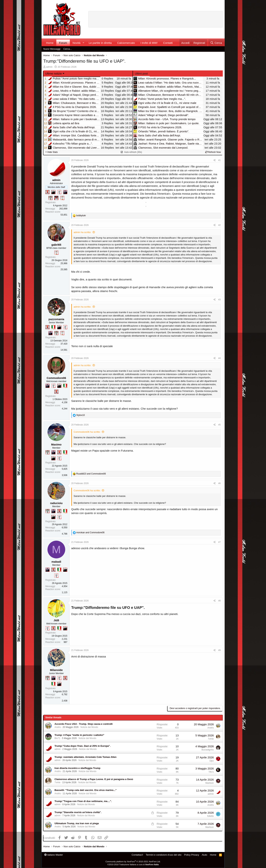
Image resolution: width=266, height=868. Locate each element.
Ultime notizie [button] (54, 73)
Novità (77, 43)
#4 (219, 358)
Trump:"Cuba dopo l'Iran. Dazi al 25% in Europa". (83, 746)
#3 (219, 300)
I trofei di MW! (149, 43)
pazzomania (56, 319)
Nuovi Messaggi (52, 49)
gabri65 (56, 245)
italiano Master (54, 855)
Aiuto (204, 855)
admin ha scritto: (82, 232)
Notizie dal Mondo (89, 727)
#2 (219, 225)
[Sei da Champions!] (59, 192)
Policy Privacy (192, 855)
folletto (210, 816)
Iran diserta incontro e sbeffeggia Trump (77, 768)
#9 (219, 650)
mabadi (56, 562)
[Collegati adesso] (56, 616)
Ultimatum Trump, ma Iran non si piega (77, 823)
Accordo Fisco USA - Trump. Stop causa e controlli (83, 724)
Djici (212, 761)
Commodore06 (56, 378)
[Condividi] (215, 160)
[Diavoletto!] (47, 192)
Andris (58, 727)
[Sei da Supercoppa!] (50, 198)
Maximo (56, 444)
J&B (56, 620)
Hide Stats (52, 152)
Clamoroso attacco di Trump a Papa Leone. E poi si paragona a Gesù (94, 779)
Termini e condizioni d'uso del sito (164, 855)
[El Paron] (53, 192)
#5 (219, 425)
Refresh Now (213, 152)
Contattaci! (137, 855)
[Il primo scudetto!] (53, 327)
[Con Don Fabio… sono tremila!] (65, 192)
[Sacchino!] (56, 198)
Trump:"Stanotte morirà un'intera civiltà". (78, 812)
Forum (63, 43)
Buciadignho (208, 750)
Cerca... (68, 49)
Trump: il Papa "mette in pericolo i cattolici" (79, 735)
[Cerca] (216, 43)
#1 (219, 160)
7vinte (211, 739)
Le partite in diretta (100, 43)
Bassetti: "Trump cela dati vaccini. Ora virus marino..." (86, 790)
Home (50, 43)
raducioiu (56, 503)
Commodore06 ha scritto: (87, 432)
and (91, 474)
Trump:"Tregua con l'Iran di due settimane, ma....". (83, 801)
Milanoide (56, 670)
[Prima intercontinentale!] (62, 198)
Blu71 (57, 738)
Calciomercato (126, 43)
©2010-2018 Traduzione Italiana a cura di (133, 864)
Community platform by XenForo (133, 862)
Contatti (168, 43)
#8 (219, 601)
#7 (219, 542)
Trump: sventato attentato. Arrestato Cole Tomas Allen (85, 757)
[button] (83, 43)
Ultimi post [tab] (141, 73)
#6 (219, 483)
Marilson (210, 783)
